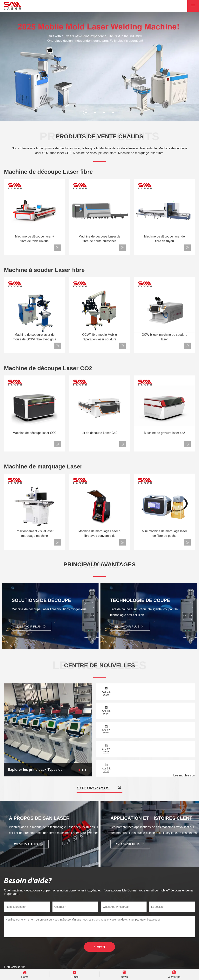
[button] (86, 112)
